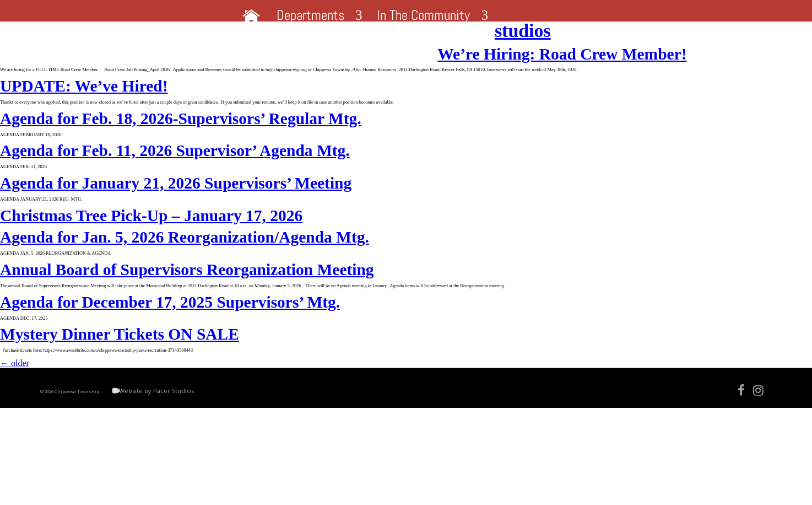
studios (28, 40)
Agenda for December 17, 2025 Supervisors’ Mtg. (170, 369)
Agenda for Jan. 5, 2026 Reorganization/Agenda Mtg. (185, 291)
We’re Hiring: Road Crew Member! (124, 65)
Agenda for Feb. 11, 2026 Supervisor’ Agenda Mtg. (175, 189)
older (15, 444)
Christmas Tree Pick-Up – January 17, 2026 (151, 267)
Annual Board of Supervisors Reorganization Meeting (187, 330)
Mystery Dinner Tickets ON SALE (120, 408)
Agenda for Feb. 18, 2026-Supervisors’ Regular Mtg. (181, 150)
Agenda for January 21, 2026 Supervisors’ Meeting (176, 228)
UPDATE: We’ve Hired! (84, 111)
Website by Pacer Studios (204, 480)
